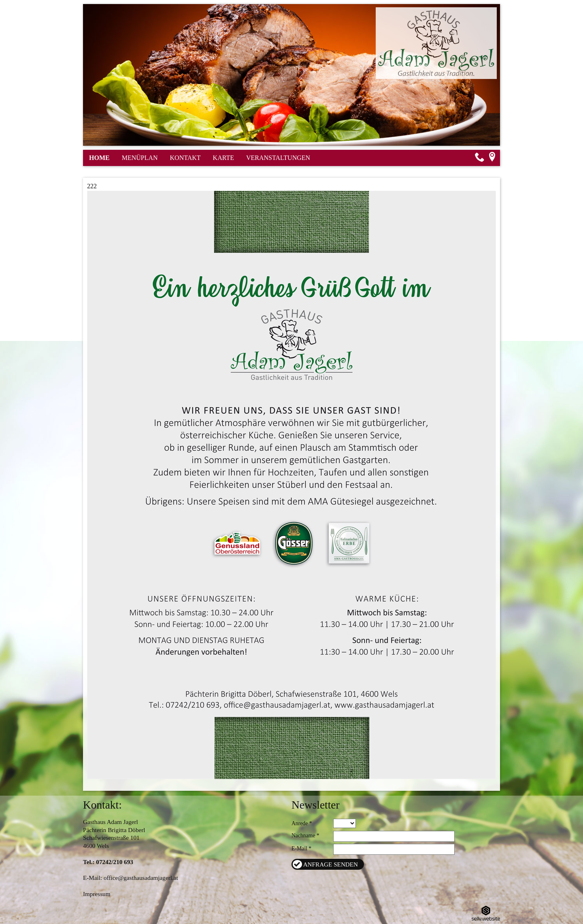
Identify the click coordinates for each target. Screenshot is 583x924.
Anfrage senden (331, 864)
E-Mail (299, 848)
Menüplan (140, 158)
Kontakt (185, 158)
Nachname (303, 836)
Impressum (97, 894)
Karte (223, 158)
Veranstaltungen (278, 158)
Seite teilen (488, 172)
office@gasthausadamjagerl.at (141, 878)
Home (99, 158)
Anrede (300, 823)
